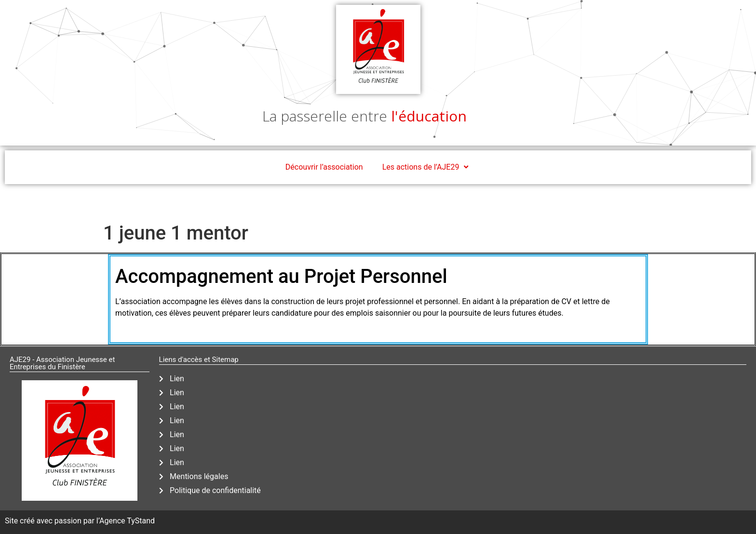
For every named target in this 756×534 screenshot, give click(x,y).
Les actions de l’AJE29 (426, 167)
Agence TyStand (127, 521)
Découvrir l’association (324, 167)
